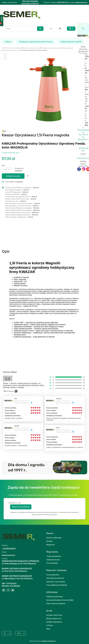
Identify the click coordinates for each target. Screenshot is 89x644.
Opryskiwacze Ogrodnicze (12, 50)
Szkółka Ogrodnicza (54, 622)
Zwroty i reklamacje (54, 538)
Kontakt (49, 541)
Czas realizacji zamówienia (57, 585)
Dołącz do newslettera (21, 507)
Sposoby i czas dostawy (56, 582)
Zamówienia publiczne (55, 578)
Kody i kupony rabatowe (56, 603)
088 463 (64, 2)
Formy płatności (53, 575)
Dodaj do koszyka (13, 176)
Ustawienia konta (53, 560)
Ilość (3, 165)
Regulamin (51, 545)
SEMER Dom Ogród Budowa (12, 48)
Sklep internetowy (42, 641)
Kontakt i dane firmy (54, 615)
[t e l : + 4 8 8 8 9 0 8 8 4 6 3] (83, 149)
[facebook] (79, 169)
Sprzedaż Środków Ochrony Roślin (60, 600)
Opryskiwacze (68, 48)
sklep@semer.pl (81, 2)
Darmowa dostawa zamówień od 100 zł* (30, 2)
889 (59, 2)
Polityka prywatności (55, 597)
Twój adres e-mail (14, 503)
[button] (40, 29)
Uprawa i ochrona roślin (32, 48)
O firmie (50, 625)
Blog (48, 629)
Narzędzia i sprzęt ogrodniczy (51, 48)
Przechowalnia (52, 563)
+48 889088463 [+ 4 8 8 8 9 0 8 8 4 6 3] (9, 549)
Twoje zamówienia (54, 556)
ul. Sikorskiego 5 (83, 138)
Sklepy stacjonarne (9, 2)
